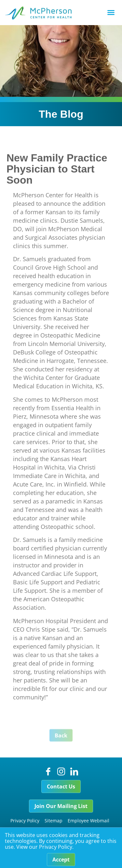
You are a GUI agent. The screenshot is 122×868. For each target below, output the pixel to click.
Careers (71, 829)
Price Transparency (36, 829)
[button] (111, 12)
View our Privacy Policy (44, 849)
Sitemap (54, 821)
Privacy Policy (25, 821)
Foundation (97, 829)
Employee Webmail (88, 821)
